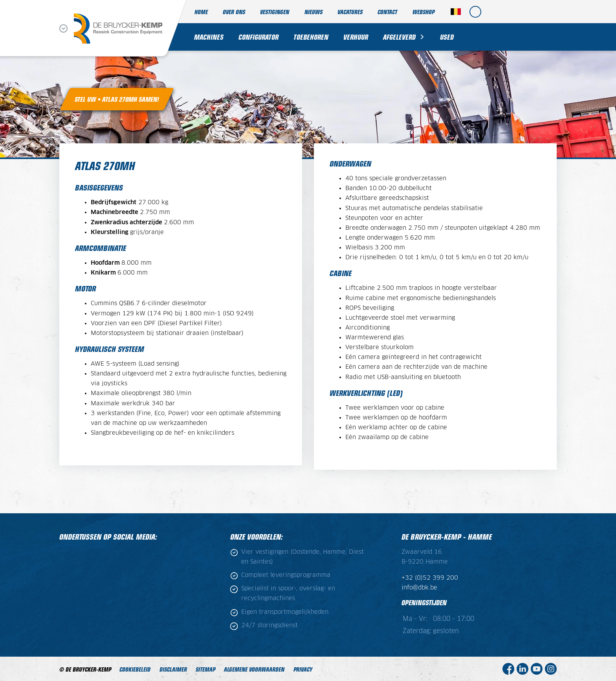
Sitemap (205, 669)
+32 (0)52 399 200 (430, 578)
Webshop (423, 12)
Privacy (303, 669)
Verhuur (356, 37)
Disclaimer (173, 669)
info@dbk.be (419, 588)
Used (447, 37)
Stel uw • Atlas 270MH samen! (117, 99)
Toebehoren (311, 37)
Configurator (258, 37)
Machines (209, 37)
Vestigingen (275, 12)
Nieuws (313, 12)
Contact (387, 12)
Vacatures (350, 12)
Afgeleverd (399, 37)
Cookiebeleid (135, 669)
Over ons (234, 12)
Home (201, 12)
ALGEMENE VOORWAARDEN (254, 669)
